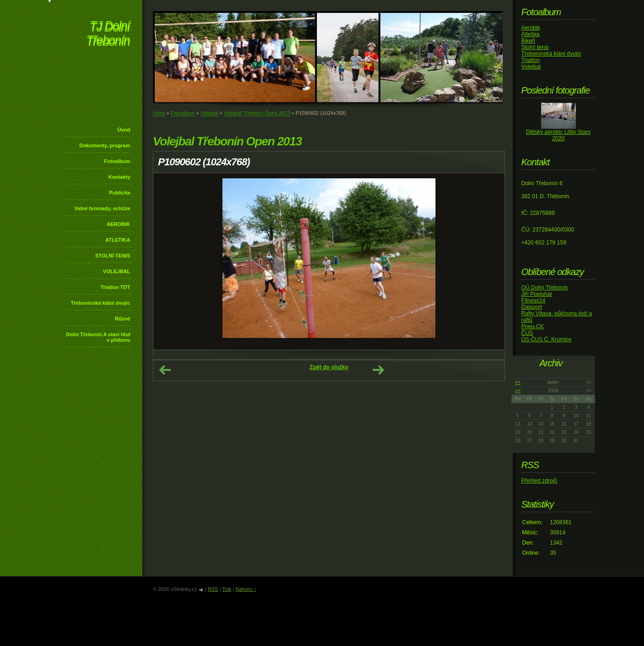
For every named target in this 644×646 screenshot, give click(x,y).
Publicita (120, 193)
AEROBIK (118, 224)
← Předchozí (165, 370)
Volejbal (209, 113)
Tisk (227, 589)
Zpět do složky (329, 367)
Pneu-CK (533, 326)
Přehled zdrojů (539, 481)
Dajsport (532, 307)
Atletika (530, 34)
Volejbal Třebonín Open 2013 (257, 113)
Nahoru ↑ (246, 589)
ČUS (527, 333)
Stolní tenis (535, 47)
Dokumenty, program (105, 145)
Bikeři (528, 41)
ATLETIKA (118, 240)
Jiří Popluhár (537, 294)
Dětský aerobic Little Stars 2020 (558, 135)
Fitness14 (533, 301)
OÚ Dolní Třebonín (545, 288)
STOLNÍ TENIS (113, 256)
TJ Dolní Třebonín (108, 34)
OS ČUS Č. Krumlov (546, 339)
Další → (378, 370)
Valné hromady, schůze (102, 208)
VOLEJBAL (117, 271)
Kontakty (119, 177)
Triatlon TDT (115, 287)
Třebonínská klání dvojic (101, 303)
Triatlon (530, 60)
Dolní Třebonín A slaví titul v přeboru (98, 337)
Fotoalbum (117, 161)
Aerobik (531, 28)
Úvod (124, 130)
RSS (213, 589)
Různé (123, 319)
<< (518, 382)
